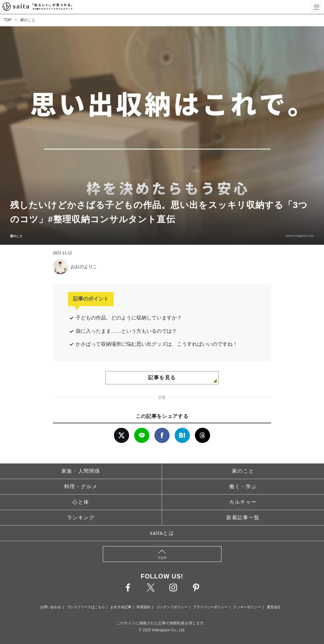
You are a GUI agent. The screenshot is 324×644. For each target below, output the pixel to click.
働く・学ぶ (243, 486)
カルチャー (243, 502)
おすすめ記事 (121, 607)
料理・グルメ (81, 486)
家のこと (28, 20)
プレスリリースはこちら (86, 607)
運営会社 (274, 607)
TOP (8, 20)
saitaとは (162, 533)
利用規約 (144, 607)
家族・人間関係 (81, 471)
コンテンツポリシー (172, 607)
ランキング (81, 518)
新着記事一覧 (243, 518)
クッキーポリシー (247, 607)
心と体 (81, 502)
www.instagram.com (300, 236)
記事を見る (162, 378)
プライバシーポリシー (210, 607)
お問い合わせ (51, 607)
